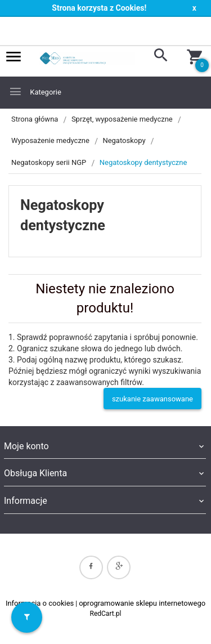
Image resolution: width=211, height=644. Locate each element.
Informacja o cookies (40, 603)
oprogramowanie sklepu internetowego (142, 603)
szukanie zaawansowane (152, 399)
